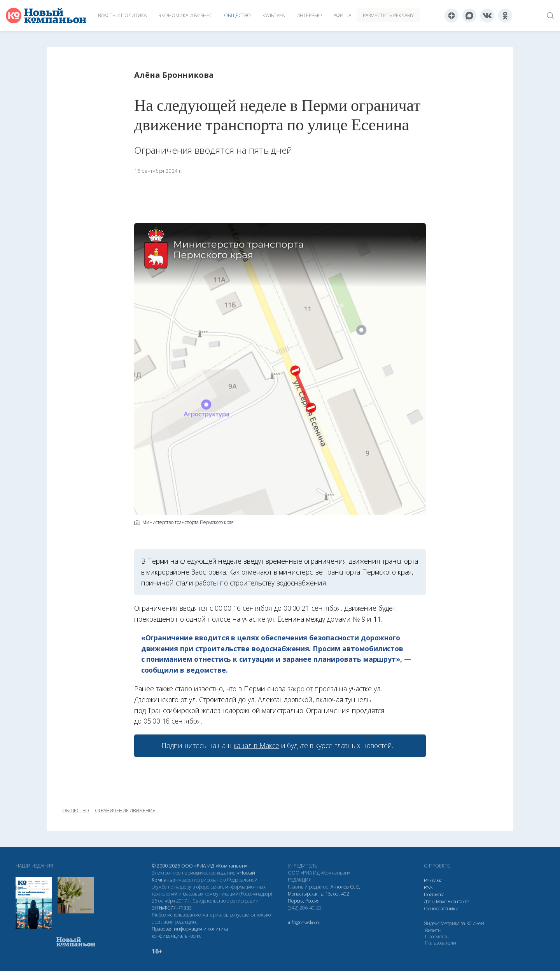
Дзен (429, 902)
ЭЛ (172, 908)
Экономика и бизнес (185, 15)
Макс (441, 902)
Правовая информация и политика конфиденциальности (190, 932)
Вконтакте (458, 902)
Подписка (434, 895)
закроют (300, 689)
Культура (274, 15)
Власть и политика (122, 15)
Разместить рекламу (388, 15)
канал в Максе (256, 745)
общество (76, 811)
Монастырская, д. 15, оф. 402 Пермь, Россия (318, 897)
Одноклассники (441, 909)
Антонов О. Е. (345, 887)
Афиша (342, 15)
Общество (237, 15)
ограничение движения (125, 811)
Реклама (433, 881)
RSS (428, 888)
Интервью (309, 15)
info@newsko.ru (304, 923)
